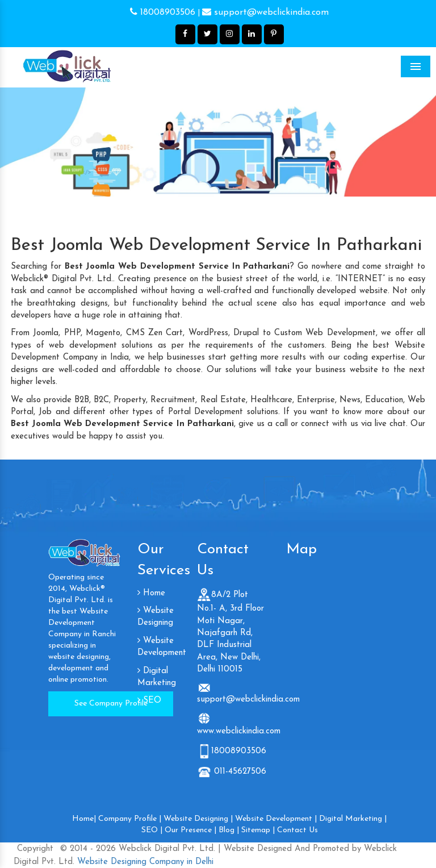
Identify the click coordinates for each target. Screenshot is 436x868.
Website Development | (276, 819)
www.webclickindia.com (239, 731)
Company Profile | (130, 819)
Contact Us (297, 830)
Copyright (35, 849)
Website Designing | (198, 819)
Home (151, 593)
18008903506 (163, 12)
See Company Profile (111, 704)
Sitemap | (258, 830)
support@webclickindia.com (265, 12)
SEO (149, 701)
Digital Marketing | (353, 819)
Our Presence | (190, 830)
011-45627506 (239, 772)
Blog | (229, 830)
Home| (84, 819)
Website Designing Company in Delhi (144, 862)
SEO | (152, 830)
